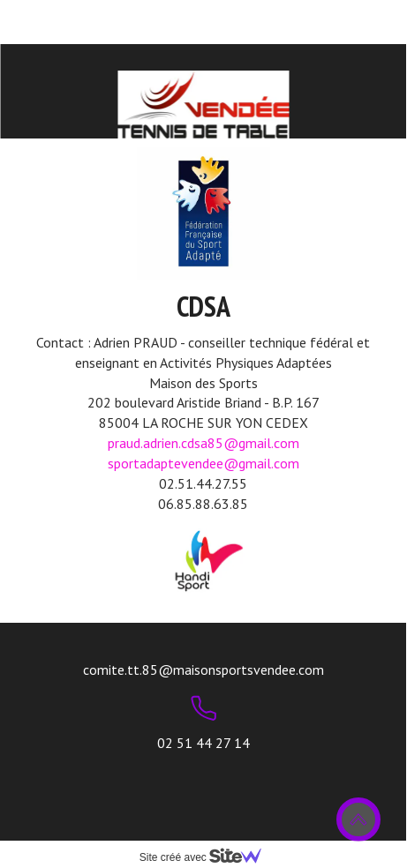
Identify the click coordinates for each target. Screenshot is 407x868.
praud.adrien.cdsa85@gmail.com (203, 443)
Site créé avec (207, 857)
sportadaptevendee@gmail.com (203, 463)
